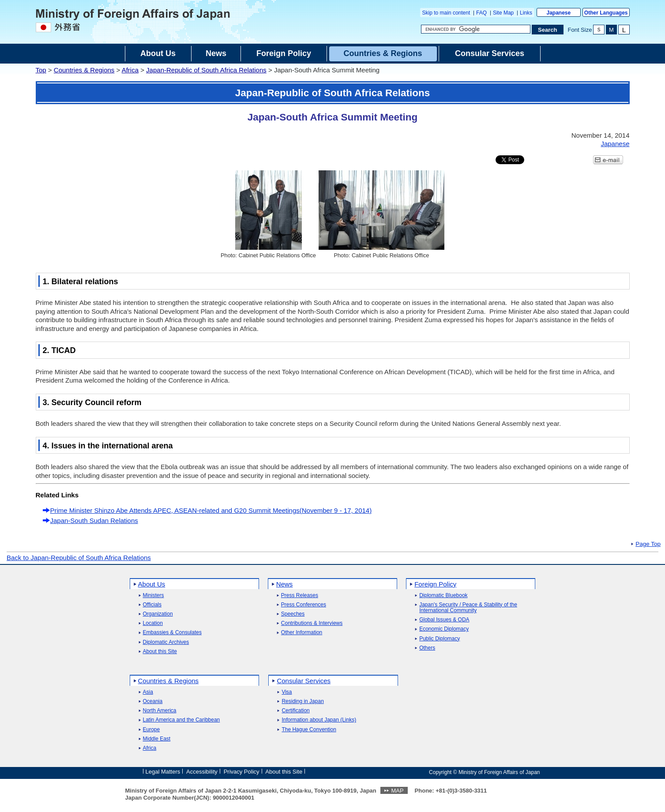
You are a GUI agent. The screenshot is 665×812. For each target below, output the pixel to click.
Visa (287, 692)
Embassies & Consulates (172, 633)
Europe (152, 730)
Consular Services (304, 681)
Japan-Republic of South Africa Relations (206, 70)
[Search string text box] (476, 29)
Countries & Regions (84, 70)
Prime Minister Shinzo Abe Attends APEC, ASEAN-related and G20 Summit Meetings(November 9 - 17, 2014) (211, 510)
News (285, 584)
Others (427, 648)
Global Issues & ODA (444, 620)
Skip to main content (446, 13)
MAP (397, 791)
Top (41, 70)
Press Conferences (304, 605)
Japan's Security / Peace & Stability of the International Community (468, 608)
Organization (158, 614)
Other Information (302, 633)
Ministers (154, 596)
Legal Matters (163, 772)
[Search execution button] (548, 30)
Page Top (648, 544)
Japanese (558, 13)
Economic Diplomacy (444, 629)
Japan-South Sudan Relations (94, 521)
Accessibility (202, 772)
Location (153, 623)
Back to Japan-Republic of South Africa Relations (79, 558)
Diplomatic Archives (166, 642)
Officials (152, 605)
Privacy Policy (242, 772)
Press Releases (300, 596)
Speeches (293, 614)
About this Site (160, 652)
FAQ (481, 13)
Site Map (503, 13)
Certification (295, 711)
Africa (130, 70)
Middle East (157, 739)
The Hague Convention (309, 730)
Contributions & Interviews (312, 623)
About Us (152, 584)
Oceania (153, 701)
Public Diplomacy (440, 639)
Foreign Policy (435, 584)
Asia (148, 692)
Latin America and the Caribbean (182, 720)
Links (526, 13)
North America (160, 711)
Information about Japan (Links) (319, 720)
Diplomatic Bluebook (443, 596)
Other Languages (606, 13)
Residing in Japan (302, 701)
